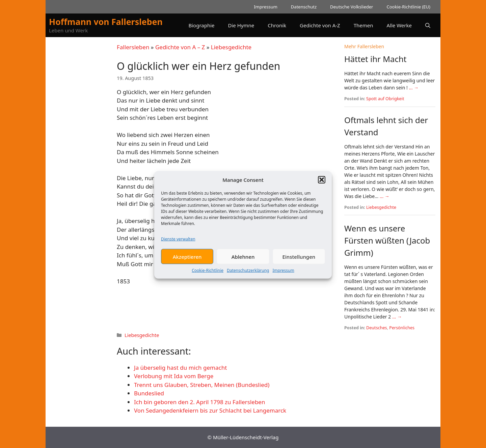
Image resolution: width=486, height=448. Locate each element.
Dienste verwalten (178, 244)
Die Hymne (241, 25)
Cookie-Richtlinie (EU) (408, 7)
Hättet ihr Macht (375, 59)
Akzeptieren (187, 261)
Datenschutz (304, 7)
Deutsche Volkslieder (352, 7)
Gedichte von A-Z (320, 25)
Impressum (283, 275)
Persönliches (402, 328)
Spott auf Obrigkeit (385, 99)
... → (414, 88)
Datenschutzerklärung (248, 275)
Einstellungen (299, 261)
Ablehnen (243, 261)
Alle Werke (399, 25)
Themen (363, 25)
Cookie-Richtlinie (208, 275)
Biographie (201, 25)
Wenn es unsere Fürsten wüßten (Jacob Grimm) (387, 240)
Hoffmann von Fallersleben (106, 22)
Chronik (277, 25)
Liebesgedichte (231, 47)
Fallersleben (133, 47)
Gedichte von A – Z (180, 47)
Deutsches (377, 328)
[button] (322, 185)
